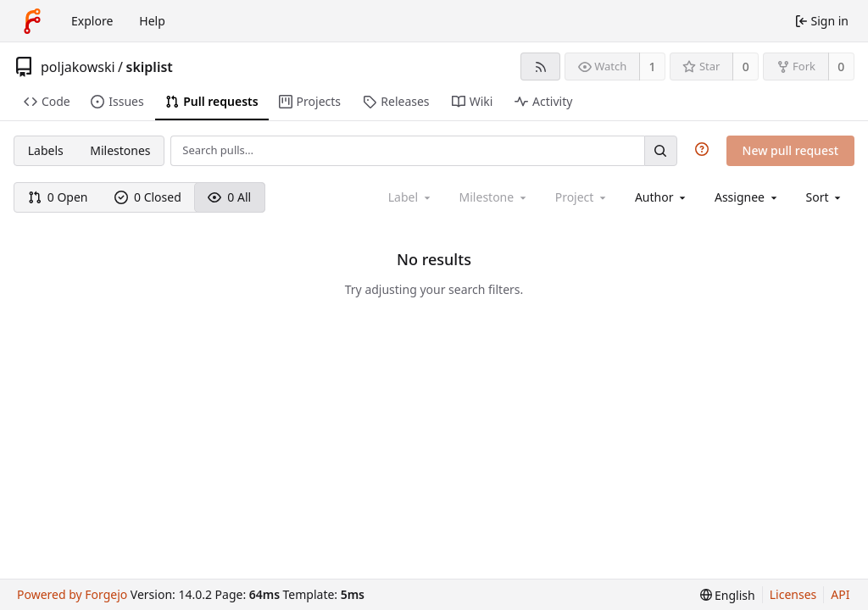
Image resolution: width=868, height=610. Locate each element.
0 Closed (148, 197)
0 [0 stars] (746, 67)
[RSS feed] (540, 67)
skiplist (150, 67)
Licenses (793, 594)
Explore (92, 21)
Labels (46, 150)
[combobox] (662, 197)
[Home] (32, 21)
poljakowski (78, 67)
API (840, 594)
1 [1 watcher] (653, 67)
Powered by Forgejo (72, 594)
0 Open (58, 197)
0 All (229, 197)
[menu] (825, 197)
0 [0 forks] (841, 67)
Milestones (120, 150)
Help (152, 21)
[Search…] (660, 150)
